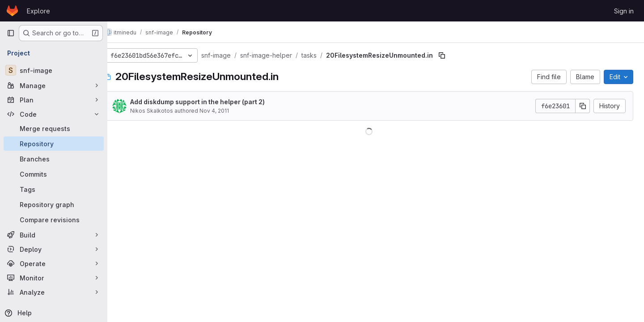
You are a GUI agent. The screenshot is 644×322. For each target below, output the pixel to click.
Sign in (624, 11)
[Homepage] (12, 11)
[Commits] (54, 174)
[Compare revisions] (54, 220)
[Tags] (54, 189)
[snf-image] (54, 70)
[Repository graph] (54, 204)
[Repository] (54, 144)
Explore (38, 11)
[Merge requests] (54, 128)
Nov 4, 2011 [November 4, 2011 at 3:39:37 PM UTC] (228, 111)
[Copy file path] (455, 55)
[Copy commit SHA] (583, 106)
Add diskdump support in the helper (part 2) (211, 102)
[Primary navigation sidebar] (11, 33)
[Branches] (54, 159)
